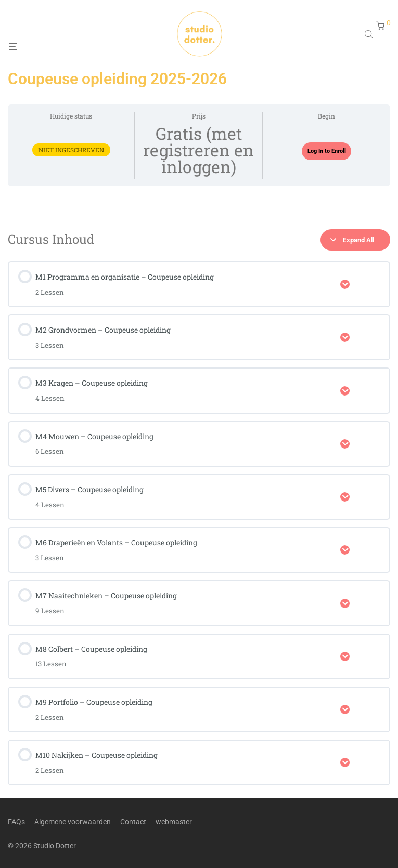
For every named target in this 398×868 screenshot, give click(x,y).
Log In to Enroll (327, 151)
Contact (133, 821)
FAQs (16, 821)
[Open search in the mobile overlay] (370, 35)
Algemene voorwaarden (73, 821)
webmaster (174, 821)
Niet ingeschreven (71, 150)
